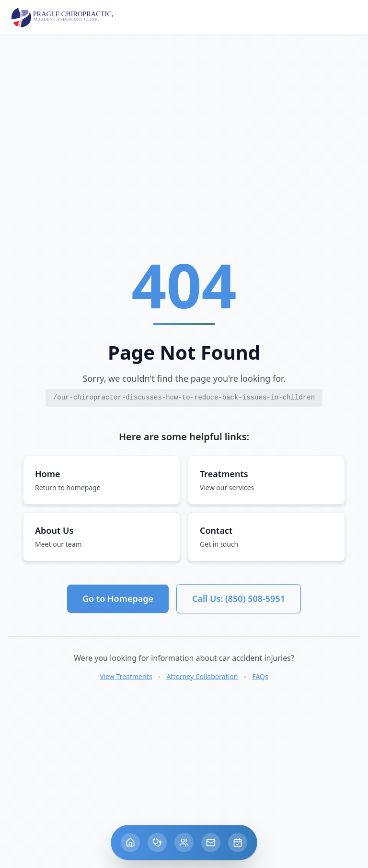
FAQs (260, 676)
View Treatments (126, 676)
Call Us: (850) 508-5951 (239, 598)
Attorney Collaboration (202, 676)
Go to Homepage (118, 598)
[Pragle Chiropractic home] (63, 17)
